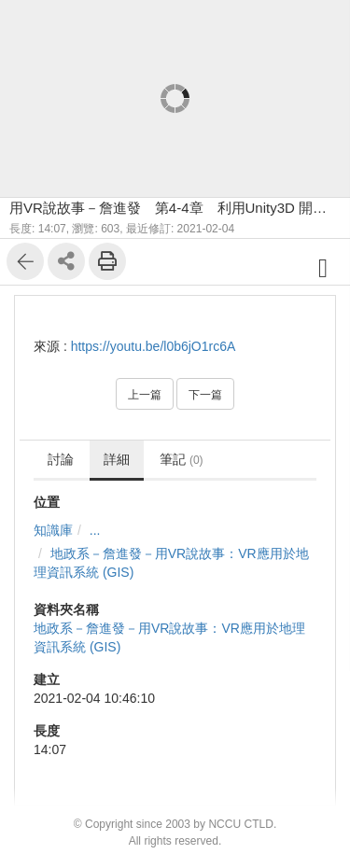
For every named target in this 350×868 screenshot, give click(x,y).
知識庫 (53, 530)
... (95, 530)
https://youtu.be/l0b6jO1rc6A (154, 346)
